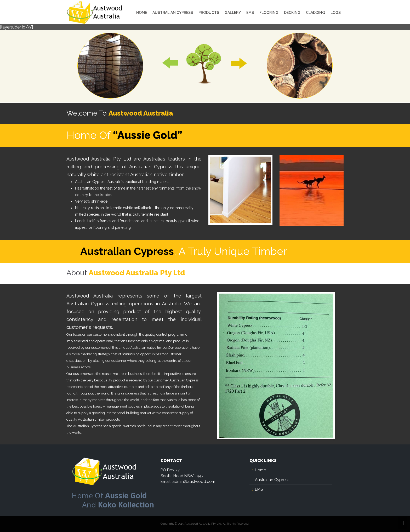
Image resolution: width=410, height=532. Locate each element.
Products (209, 13)
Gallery (233, 13)
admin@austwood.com (194, 482)
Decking (292, 13)
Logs (336, 13)
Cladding (315, 13)
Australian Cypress (173, 13)
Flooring (269, 13)
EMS (250, 13)
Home (142, 13)
